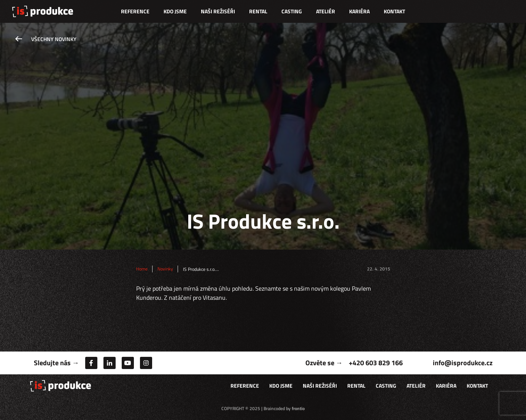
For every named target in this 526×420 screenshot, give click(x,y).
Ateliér (326, 11)
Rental (258, 11)
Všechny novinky (54, 39)
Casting (292, 11)
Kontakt (394, 11)
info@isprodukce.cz (463, 363)
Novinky (165, 269)
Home (142, 269)
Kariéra (359, 11)
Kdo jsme (175, 11)
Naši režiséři (218, 11)
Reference (135, 11)
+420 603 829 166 (376, 363)
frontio (298, 408)
